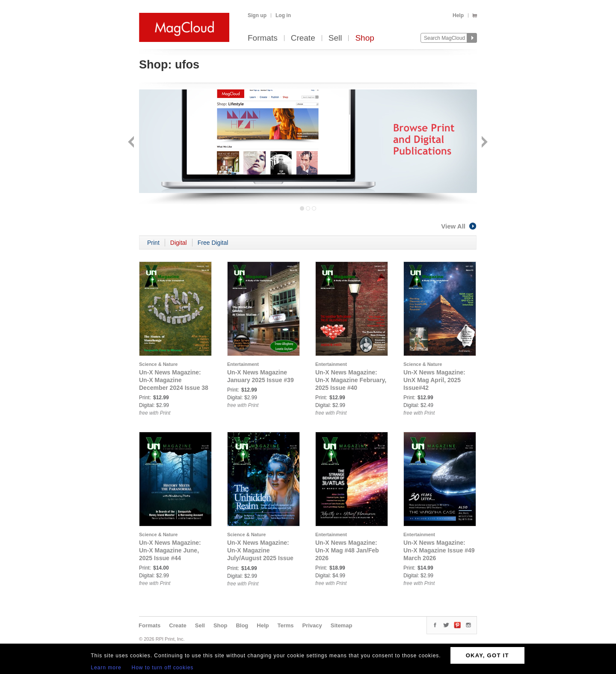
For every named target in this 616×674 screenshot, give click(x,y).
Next (484, 143)
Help (458, 15)
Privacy (312, 625)
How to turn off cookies (163, 668)
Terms (285, 625)
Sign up (257, 15)
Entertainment (243, 364)
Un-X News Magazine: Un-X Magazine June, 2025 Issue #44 (170, 550)
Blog (242, 625)
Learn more (106, 668)
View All (459, 226)
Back (132, 143)
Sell (335, 38)
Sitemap (342, 625)
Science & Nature (158, 364)
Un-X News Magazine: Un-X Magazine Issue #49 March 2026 (439, 550)
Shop (364, 38)
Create (303, 38)
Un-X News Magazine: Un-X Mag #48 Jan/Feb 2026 (347, 550)
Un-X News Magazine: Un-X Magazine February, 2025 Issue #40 (351, 380)
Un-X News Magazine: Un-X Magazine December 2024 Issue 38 (174, 380)
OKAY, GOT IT (487, 655)
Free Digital (213, 243)
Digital (179, 243)
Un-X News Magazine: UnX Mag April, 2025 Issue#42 (434, 380)
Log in (283, 15)
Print (153, 243)
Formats (263, 38)
